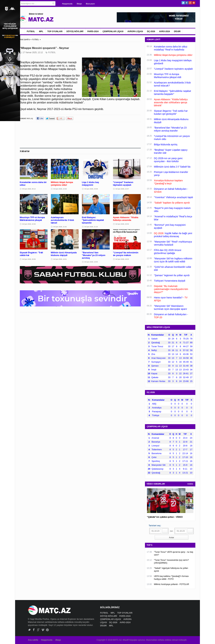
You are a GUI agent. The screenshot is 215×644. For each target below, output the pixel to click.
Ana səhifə (33, 640)
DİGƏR (177, 31)
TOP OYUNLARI (55, 31)
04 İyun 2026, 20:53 (122, 224)
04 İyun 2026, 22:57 (122, 189)
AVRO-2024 (164, 31)
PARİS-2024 (93, 31)
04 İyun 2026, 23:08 (91, 189)
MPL (41, 31)
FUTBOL (31, 31)
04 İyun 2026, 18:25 (122, 259)
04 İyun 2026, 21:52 (60, 227)
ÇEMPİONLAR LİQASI (113, 31)
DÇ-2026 (151, 31)
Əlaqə (79, 4)
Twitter (183, 3)
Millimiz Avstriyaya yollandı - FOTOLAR (172, 584)
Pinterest (194, 3)
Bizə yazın (90, 4)
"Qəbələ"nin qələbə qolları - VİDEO (165, 517)
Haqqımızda (67, 4)
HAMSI (190, 484)
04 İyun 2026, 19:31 (60, 259)
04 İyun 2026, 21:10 (91, 227)
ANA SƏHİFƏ (25, 40)
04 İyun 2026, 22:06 (29, 224)
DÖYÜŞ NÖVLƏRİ (75, 31)
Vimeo (43, 630)
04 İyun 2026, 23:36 (60, 189)
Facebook (187, 3)
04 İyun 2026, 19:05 (91, 262)
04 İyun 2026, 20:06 (29, 259)
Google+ (190, 3)
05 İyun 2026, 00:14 (29, 189)
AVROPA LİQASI (135, 31)
